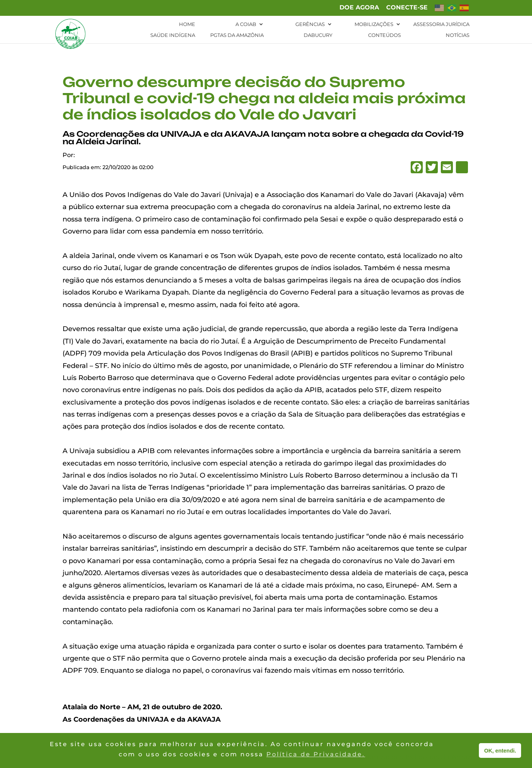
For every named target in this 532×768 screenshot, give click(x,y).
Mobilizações (374, 24)
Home (187, 24)
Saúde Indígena (173, 35)
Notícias (458, 35)
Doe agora (359, 8)
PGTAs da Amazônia (237, 35)
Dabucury (318, 35)
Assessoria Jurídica (441, 24)
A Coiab (246, 24)
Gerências (310, 24)
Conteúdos (384, 35)
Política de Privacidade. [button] (316, 754)
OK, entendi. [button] (500, 751)
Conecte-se (407, 8)
